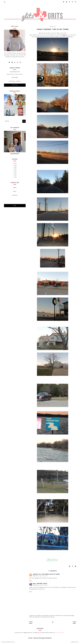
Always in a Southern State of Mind (46, 574)
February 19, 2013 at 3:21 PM (40, 576)
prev (74, 623)
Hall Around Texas (40, 584)
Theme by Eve (75, 642)
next (31, 623)
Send (15, 206)
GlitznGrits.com (10, 642)
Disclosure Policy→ (60, 633)
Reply (31, 581)
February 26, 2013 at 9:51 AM (40, 585)
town (64, 35)
